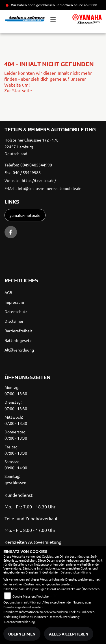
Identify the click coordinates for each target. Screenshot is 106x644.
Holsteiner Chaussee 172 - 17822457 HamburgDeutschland (32, 147)
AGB (8, 292)
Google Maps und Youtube (31, 596)
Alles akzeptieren (69, 634)
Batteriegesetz (18, 340)
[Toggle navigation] (53, 19)
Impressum (14, 302)
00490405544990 (36, 165)
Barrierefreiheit (19, 331)
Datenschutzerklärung (76, 572)
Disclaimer (14, 321)
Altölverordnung (19, 350)
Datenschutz (16, 311)
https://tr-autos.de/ (39, 180)
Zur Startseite (18, 90)
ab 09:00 (90, 5)
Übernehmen (22, 634)
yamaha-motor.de (25, 215)
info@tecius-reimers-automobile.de (50, 188)
